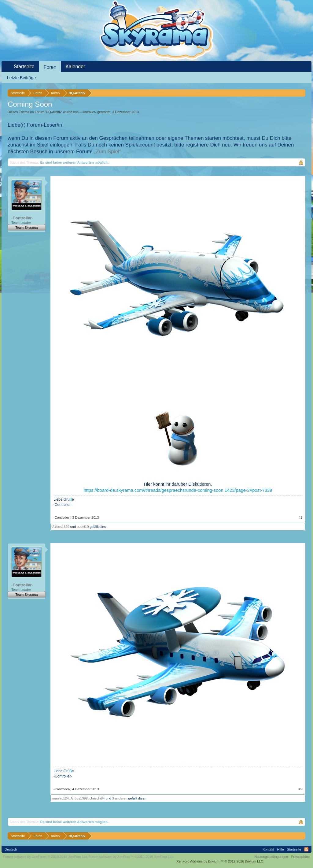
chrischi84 (97, 798)
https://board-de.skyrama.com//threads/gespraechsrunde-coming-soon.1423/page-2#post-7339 (178, 490)
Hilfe (281, 849)
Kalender (75, 67)
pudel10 (83, 527)
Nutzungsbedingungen (271, 857)
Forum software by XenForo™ (131, 857)
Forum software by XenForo (45, 857)
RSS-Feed (306, 849)
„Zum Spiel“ (108, 152)
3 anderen (120, 798)
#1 (300, 517)
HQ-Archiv (54, 112)
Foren (50, 67)
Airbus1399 (61, 527)
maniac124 (61, 798)
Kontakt (268, 849)
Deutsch (11, 849)
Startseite (24, 67)
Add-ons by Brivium (220, 861)
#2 (300, 789)
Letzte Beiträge (21, 78)
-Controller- (88, 112)
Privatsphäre (300, 857)
